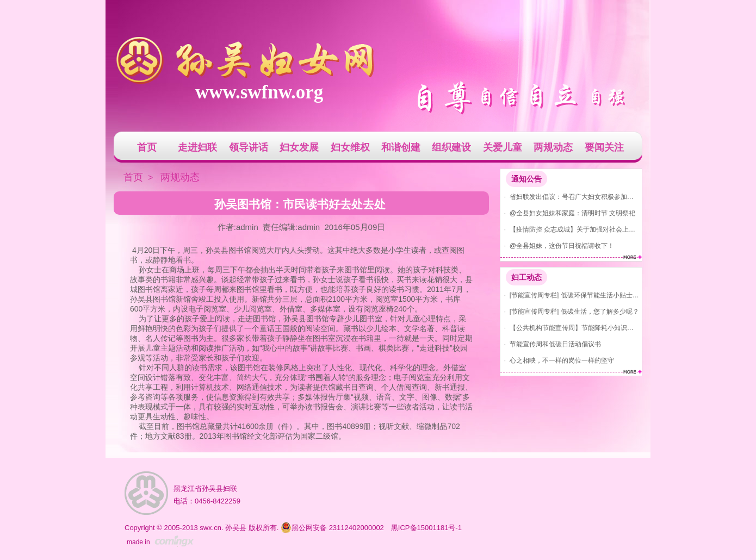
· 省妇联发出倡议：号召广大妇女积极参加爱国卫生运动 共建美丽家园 (570, 197)
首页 (147, 147)
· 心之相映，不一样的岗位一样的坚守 (557, 360)
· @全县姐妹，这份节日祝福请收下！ (557, 245)
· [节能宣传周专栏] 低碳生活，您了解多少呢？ (570, 311)
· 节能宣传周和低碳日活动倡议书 (551, 344)
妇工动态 (526, 277)
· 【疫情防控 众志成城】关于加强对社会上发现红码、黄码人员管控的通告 (570, 229)
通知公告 (526, 179)
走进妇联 (197, 147)
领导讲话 (249, 147)
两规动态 (553, 147)
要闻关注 (604, 147)
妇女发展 (299, 147)
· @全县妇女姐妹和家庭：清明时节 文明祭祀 (568, 213)
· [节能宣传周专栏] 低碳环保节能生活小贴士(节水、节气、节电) (570, 295)
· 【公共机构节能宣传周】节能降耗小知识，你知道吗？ (570, 328)
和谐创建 (401, 147)
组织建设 (451, 147)
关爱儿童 (503, 147)
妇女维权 (350, 147)
